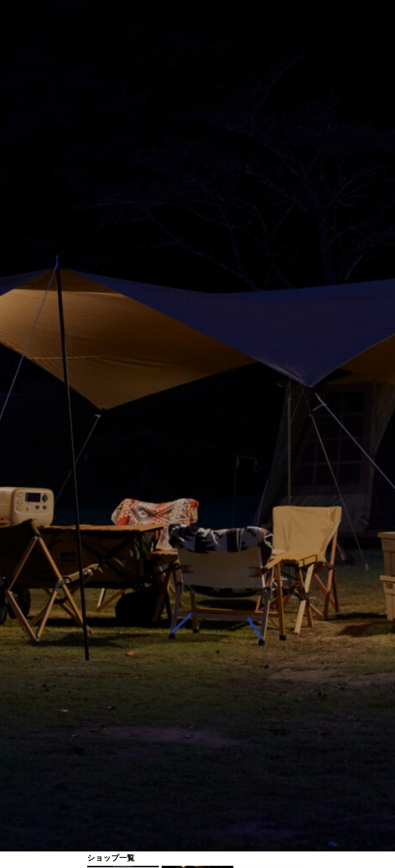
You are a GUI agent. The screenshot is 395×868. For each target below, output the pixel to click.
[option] (197, 138)
